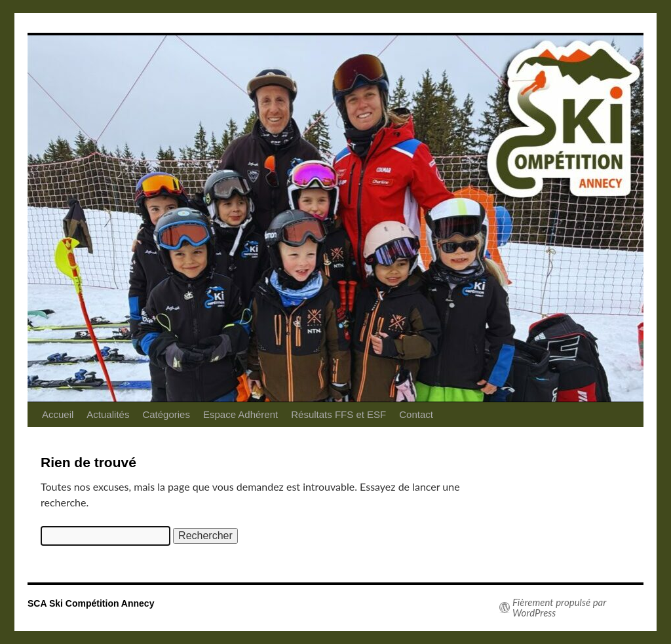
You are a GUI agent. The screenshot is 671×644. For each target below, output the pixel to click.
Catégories (166, 414)
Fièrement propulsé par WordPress (559, 607)
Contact (416, 414)
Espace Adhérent (240, 414)
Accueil (58, 414)
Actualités (108, 414)
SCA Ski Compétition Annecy (91, 603)
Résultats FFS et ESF (338, 414)
